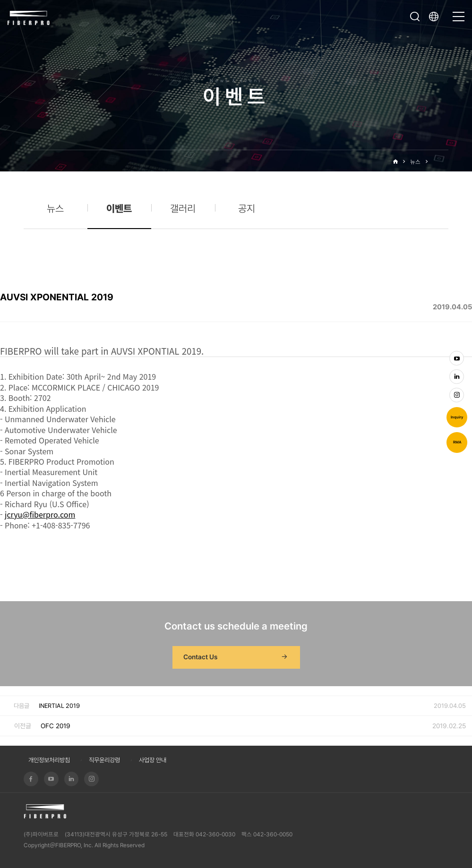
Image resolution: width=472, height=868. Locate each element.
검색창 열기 (415, 17)
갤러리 (183, 208)
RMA (457, 442)
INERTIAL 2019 (59, 706)
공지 (247, 208)
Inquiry (457, 417)
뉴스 (415, 162)
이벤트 (441, 162)
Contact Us (236, 657)
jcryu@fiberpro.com (40, 514)
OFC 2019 (56, 726)
